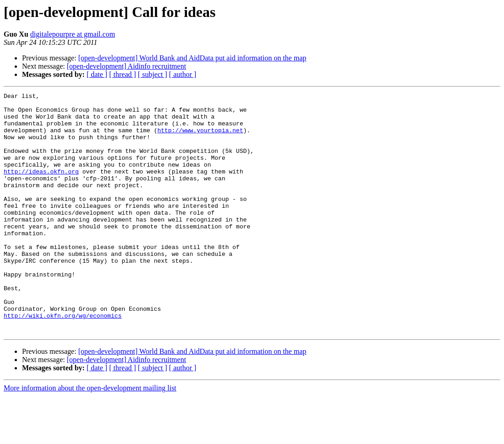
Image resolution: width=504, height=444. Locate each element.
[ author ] (183, 74)
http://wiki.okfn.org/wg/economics (63, 361)
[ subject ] (153, 74)
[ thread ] (123, 74)
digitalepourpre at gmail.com (73, 34)
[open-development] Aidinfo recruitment (126, 66)
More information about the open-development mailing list (90, 436)
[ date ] (97, 74)
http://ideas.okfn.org (41, 188)
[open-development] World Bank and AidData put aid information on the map (192, 58)
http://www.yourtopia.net (200, 138)
